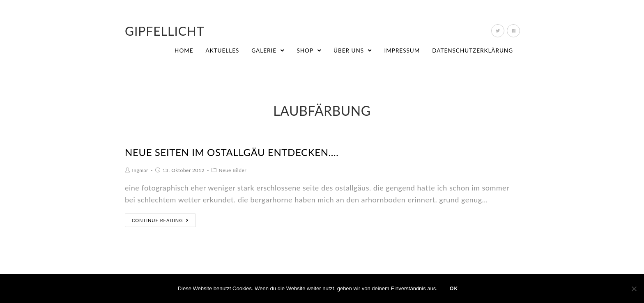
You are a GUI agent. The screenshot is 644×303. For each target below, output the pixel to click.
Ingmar (140, 170)
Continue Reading (160, 220)
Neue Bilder (232, 170)
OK (454, 289)
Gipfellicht (165, 31)
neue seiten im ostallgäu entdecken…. (232, 152)
